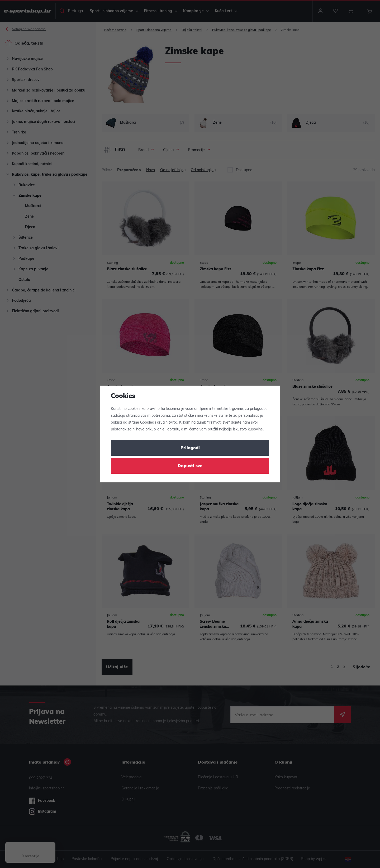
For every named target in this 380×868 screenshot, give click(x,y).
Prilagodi (190, 448)
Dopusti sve (190, 466)
